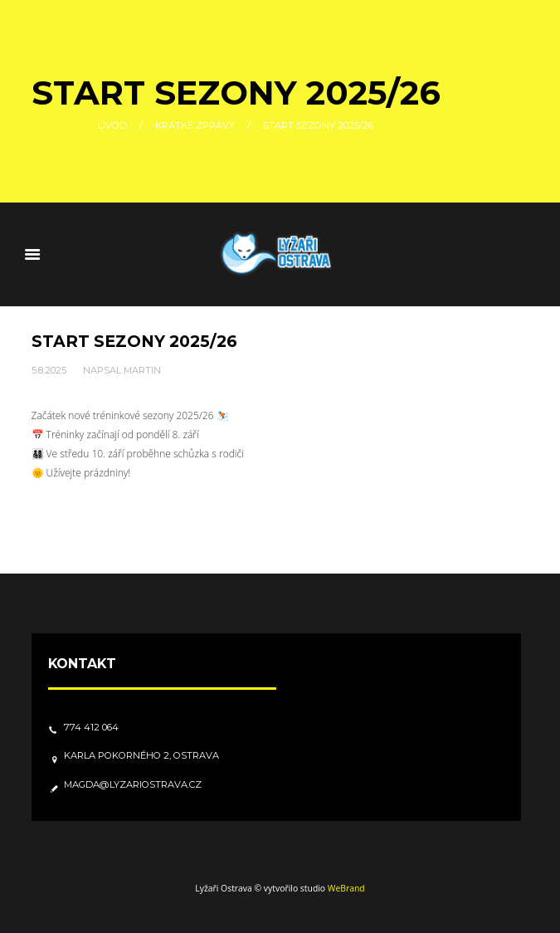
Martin (142, 370)
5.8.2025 (49, 370)
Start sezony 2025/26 (134, 341)
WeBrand (346, 888)
